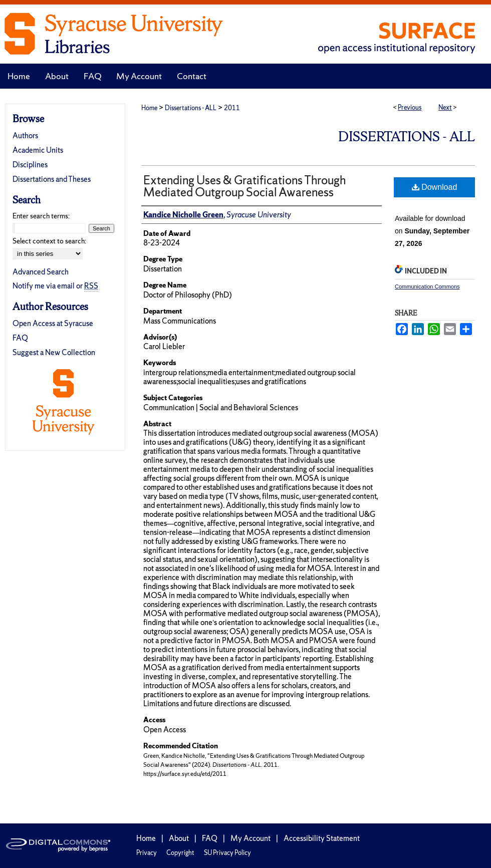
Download (435, 187)
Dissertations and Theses (52, 179)
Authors (25, 135)
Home (149, 108)
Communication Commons (427, 286)
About (179, 838)
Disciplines (30, 165)
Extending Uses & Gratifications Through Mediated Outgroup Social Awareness (244, 186)
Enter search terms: (41, 216)
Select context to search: (49, 241)
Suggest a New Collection (54, 352)
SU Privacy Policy (227, 853)
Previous (410, 107)
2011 (232, 108)
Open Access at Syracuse (53, 323)
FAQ (20, 338)
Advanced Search (41, 272)
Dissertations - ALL (191, 108)
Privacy (147, 853)
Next (445, 107)
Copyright (180, 853)
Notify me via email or (55, 286)
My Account (251, 838)
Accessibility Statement (322, 838)
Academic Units (38, 150)
